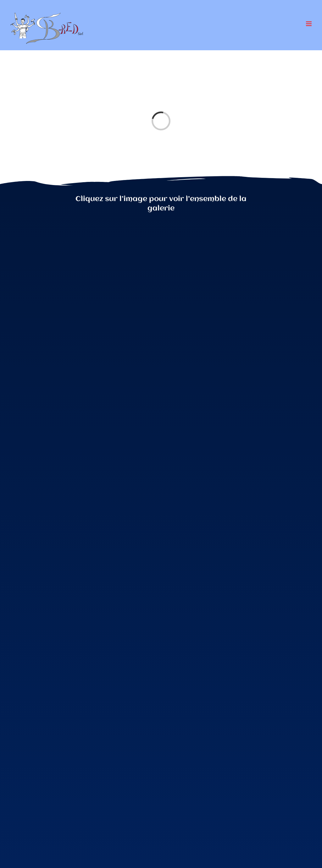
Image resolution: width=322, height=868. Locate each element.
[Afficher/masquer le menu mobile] (309, 24)
